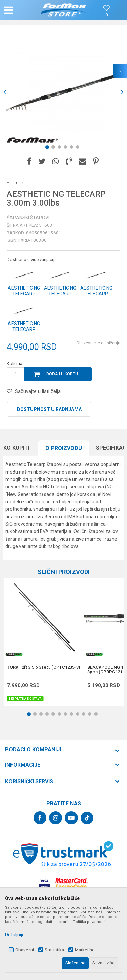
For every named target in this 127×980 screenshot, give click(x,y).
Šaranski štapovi (28, 218)
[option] (63, 92)
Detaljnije (15, 935)
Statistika (54, 950)
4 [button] (67, 148)
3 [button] (61, 148)
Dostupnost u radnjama (49, 409)
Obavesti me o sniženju (98, 343)
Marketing (85, 950)
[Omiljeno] (107, 15)
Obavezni (25, 950)
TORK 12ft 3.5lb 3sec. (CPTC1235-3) (44, 667)
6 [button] (79, 148)
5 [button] (73, 148)
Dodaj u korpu (62, 374)
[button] (22, 10)
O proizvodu (64, 448)
